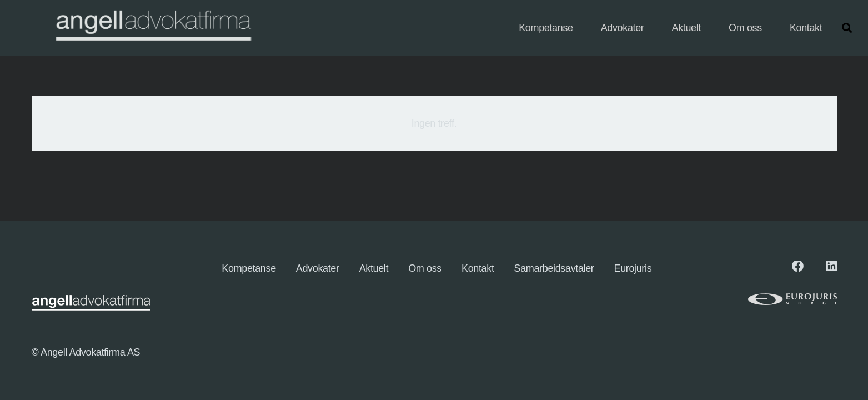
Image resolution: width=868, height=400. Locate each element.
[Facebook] (798, 267)
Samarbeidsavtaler (554, 268)
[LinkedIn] (832, 267)
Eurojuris (633, 268)
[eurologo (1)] (759, 299)
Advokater (318, 268)
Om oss (425, 268)
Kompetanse (249, 268)
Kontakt (478, 268)
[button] (847, 28)
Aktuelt (374, 268)
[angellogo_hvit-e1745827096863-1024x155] (152, 28)
